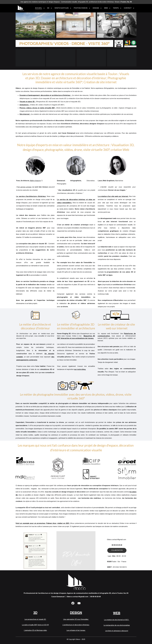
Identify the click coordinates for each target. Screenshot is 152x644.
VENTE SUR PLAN (61, 8)
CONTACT (128, 8)
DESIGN (76, 25)
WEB (117, 25)
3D (35, 25)
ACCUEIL (38, 8)
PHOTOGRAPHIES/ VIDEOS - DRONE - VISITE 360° (64, 43)
